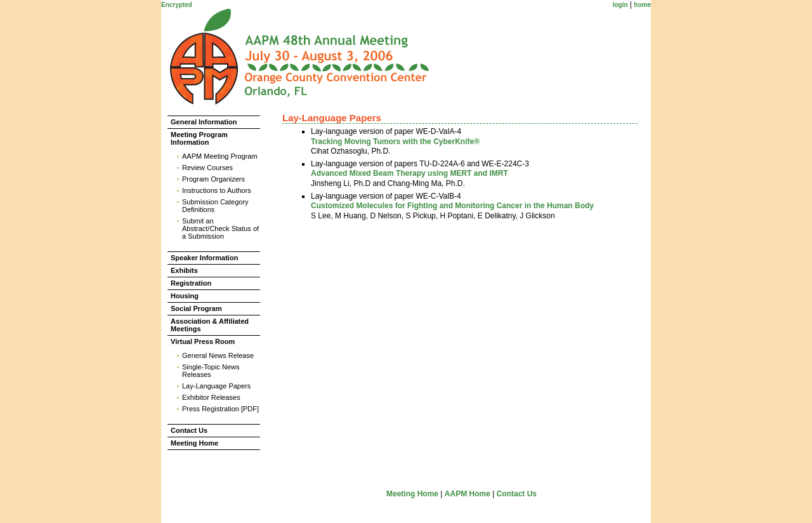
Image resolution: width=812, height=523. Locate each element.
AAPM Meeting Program (220, 156)
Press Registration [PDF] (220, 409)
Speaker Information (204, 258)
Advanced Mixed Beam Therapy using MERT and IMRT (409, 173)
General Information (204, 122)
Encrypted (177, 5)
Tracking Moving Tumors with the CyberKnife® (395, 142)
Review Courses (207, 168)
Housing (185, 296)
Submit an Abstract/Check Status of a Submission (220, 228)
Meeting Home (194, 443)
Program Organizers (213, 179)
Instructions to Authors (217, 190)
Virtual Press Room (203, 341)
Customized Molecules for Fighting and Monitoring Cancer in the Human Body (452, 206)
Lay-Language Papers (216, 386)
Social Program (196, 308)
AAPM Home (468, 494)
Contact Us (189, 430)
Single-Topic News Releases (211, 371)
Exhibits (184, 270)
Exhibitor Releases (211, 397)
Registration (191, 283)
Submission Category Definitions (215, 206)
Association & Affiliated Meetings (210, 325)
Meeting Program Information (199, 138)
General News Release (218, 355)
